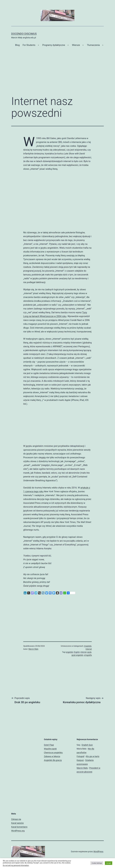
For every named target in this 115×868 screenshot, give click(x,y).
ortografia (88, 655)
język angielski (77, 655)
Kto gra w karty (93, 756)
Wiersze (76, 45)
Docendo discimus (24, 34)
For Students (29, 45)
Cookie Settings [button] (97, 863)
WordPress (98, 852)
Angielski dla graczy (53, 760)
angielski (69, 652)
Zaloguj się (16, 819)
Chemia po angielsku (53, 753)
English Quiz (87, 745)
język (89, 652)
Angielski (88, 646)
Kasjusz (80, 760)
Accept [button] (109, 863)
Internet (89, 649)
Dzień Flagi (49, 745)
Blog (17, 45)
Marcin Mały (33, 649)
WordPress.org (18, 831)
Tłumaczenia (93, 45)
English (77, 652)
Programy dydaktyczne (54, 45)
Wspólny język (50, 749)
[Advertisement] (57, 75)
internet (83, 652)
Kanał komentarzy (19, 827)
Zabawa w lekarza (52, 756)
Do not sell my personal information (16, 865)
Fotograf (81, 756)
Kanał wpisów (17, 823)
